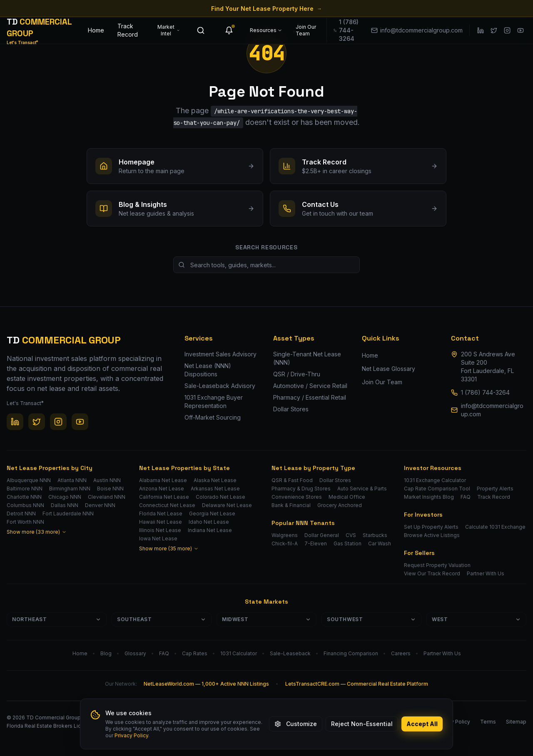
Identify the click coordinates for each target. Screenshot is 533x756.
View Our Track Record (432, 573)
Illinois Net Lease (160, 530)
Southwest (371, 619)
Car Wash (380, 543)
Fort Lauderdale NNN (68, 514)
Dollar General (322, 535)
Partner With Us (486, 573)
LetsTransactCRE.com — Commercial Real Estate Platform (357, 684)
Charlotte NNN (24, 497)
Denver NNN (100, 505)
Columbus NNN (25, 505)
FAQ (466, 497)
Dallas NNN (65, 505)
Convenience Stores (297, 497)
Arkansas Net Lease (215, 489)
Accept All (422, 724)
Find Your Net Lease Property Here (266, 9)
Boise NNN (110, 489)
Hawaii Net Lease (161, 522)
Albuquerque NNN (29, 480)
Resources (266, 30)
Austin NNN (107, 480)
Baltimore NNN (25, 489)
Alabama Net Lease (163, 480)
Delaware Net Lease (227, 505)
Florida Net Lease (161, 514)
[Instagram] (507, 30)
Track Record (128, 30)
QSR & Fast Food (292, 480)
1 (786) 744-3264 (485, 392)
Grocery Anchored (340, 505)
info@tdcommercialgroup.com (492, 410)
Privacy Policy (131, 735)
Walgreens (285, 535)
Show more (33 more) (37, 532)
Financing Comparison (351, 653)
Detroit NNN (21, 514)
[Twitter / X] (494, 30)
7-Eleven (316, 543)
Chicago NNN (65, 497)
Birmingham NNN (70, 489)
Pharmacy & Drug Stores (301, 489)
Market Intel (168, 30)
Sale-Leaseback (290, 653)
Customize (296, 724)
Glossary (135, 653)
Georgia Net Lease (212, 514)
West (476, 619)
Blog (106, 653)
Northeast (57, 619)
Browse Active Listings (432, 535)
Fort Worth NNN (25, 522)
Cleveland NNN (107, 497)
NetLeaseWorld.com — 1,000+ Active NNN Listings (206, 684)
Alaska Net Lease (215, 480)
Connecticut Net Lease (167, 505)
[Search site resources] (266, 265)
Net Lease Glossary (389, 369)
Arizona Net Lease (162, 489)
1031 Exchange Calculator (435, 480)
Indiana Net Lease (210, 530)
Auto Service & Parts (362, 489)
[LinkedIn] (481, 30)
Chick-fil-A (285, 543)
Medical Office (347, 497)
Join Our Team (306, 30)
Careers (401, 653)
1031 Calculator (239, 653)
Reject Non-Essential (362, 724)
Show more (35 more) (169, 548)
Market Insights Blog (429, 497)
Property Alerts (495, 489)
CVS (351, 535)
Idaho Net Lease (209, 522)
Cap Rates (195, 653)
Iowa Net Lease (158, 538)
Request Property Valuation (437, 565)
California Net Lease (164, 497)
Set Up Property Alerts (431, 527)
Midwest (266, 619)
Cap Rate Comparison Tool (437, 489)
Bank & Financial (291, 505)
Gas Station (347, 543)
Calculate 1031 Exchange (495, 527)
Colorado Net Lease (220, 497)
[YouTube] (521, 30)
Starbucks (375, 535)
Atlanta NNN (72, 480)
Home (96, 30)
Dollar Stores (335, 480)
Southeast (162, 619)
